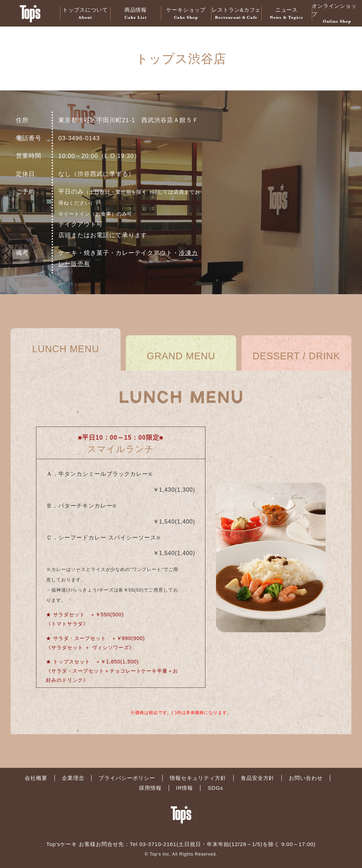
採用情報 (150, 788)
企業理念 (73, 778)
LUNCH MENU (66, 349)
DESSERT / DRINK (296, 356)
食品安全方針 (258, 778)
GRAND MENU (181, 356)
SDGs (215, 788)
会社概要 (36, 778)
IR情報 (185, 788)
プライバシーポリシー (127, 778)
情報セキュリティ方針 (198, 778)
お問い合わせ (306, 778)
